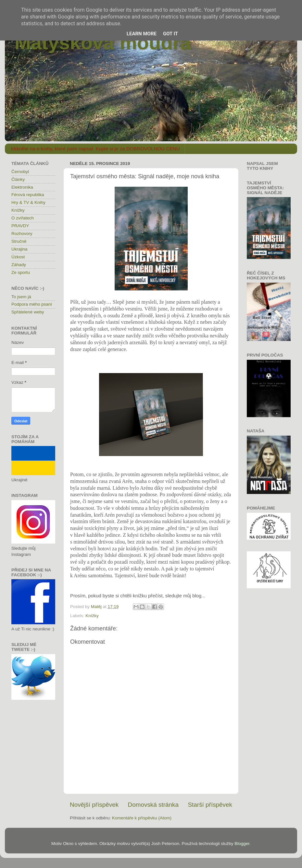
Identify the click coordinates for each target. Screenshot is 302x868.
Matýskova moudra (103, 43)
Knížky (92, 616)
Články (18, 179)
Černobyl (20, 172)
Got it (170, 34)
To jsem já (21, 297)
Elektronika (22, 187)
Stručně (19, 241)
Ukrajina (19, 249)
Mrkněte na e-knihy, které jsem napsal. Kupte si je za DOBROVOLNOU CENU (95, 149)
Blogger (242, 844)
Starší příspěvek (210, 805)
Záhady (19, 265)
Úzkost (18, 257)
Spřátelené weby (28, 312)
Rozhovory (22, 234)
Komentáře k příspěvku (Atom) (142, 818)
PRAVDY (20, 226)
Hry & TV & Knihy (28, 202)
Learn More (142, 34)
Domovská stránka (153, 805)
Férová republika (28, 195)
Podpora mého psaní (32, 304)
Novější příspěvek (94, 805)
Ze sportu (21, 272)
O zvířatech (23, 218)
